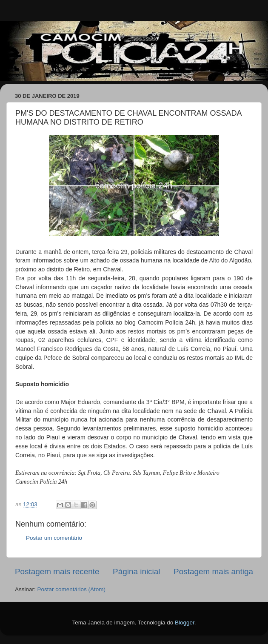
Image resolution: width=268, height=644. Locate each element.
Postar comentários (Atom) (72, 589)
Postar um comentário (54, 538)
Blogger (185, 623)
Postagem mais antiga (213, 571)
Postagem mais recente (57, 571)
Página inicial (136, 571)
